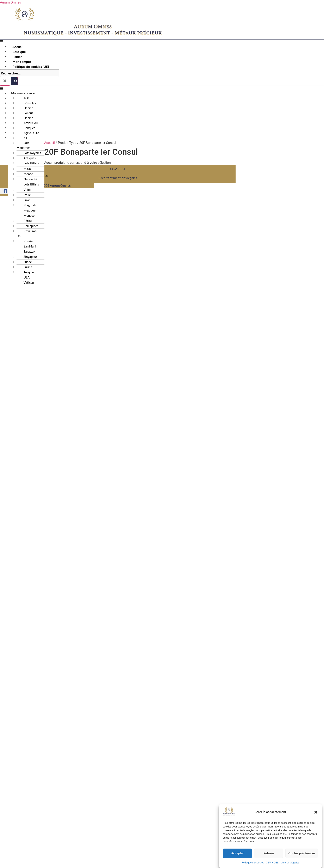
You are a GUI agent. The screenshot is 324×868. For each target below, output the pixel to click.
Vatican (29, 282)
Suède (28, 262)
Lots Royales (32, 153)
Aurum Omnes (10, 2)
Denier (28, 108)
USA (27, 277)
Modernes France (23, 93)
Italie (27, 195)
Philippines (31, 226)
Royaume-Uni (27, 233)
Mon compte (22, 62)
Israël (27, 200)
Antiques (30, 158)
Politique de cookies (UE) (31, 66)
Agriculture (31, 133)
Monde (28, 174)
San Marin (30, 246)
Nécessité (30, 179)
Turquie (29, 272)
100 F (27, 98)
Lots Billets (31, 184)
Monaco (29, 215)
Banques (29, 128)
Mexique (30, 210)
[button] (316, 827)
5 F (26, 138)
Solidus (28, 113)
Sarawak (29, 251)
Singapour (30, 257)
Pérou (28, 221)
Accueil (18, 47)
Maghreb (30, 205)
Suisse (28, 267)
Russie (28, 241)
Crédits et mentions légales (118, 178)
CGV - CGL (118, 169)
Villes (27, 190)
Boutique (19, 52)
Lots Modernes (23, 145)
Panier (17, 57)
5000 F (28, 169)
